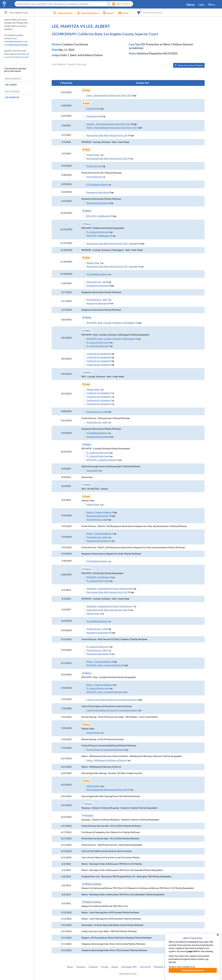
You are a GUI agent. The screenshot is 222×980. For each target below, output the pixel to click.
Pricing (105, 967)
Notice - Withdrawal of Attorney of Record (106, 760)
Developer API (129, 967)
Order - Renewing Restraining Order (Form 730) (109, 95)
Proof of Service (94, 116)
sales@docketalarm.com (16, 41)
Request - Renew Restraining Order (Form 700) (108, 124)
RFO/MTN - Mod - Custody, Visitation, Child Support (111, 323)
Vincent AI (145, 967)
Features (81, 967)
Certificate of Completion (98, 354)
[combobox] (143, 12)
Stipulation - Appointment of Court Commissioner (109, 589)
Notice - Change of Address (99, 512)
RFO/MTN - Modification (98, 216)
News (70, 967)
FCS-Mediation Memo (97, 185)
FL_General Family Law (97, 232)
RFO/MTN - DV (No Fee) (98, 577)
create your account (17, 45)
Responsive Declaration (98, 192)
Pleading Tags (161, 967)
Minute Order (93, 109)
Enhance (93, 967)
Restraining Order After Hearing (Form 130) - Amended (112, 244)
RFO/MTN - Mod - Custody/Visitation (104, 665)
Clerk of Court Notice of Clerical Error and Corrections (112, 700)
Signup (191, 5)
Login (201, 5)
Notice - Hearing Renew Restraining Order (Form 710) (112, 128)
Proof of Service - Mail (97, 282)
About (115, 967)
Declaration (92, 471)
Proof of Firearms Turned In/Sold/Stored (105, 750)
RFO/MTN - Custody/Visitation (101, 460)
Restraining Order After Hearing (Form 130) (107, 135)
